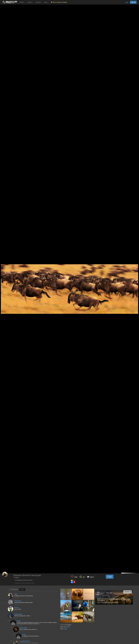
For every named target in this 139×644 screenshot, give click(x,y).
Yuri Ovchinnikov (18, 614)
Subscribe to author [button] (110, 577)
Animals (65, 629)
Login (127, 2)
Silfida (16, 594)
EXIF (22, 589)
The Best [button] (39, 2)
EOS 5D (68, 627)
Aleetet (19, 621)
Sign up (133, 2)
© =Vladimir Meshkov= (25, 641)
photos (69, 625)
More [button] (46, 2)
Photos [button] (22, 2)
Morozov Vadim (23, 628)
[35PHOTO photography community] (10, 2)
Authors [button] (30, 2)
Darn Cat (16, 607)
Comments (14, 589)
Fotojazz (16, 578)
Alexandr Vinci (18, 601)
